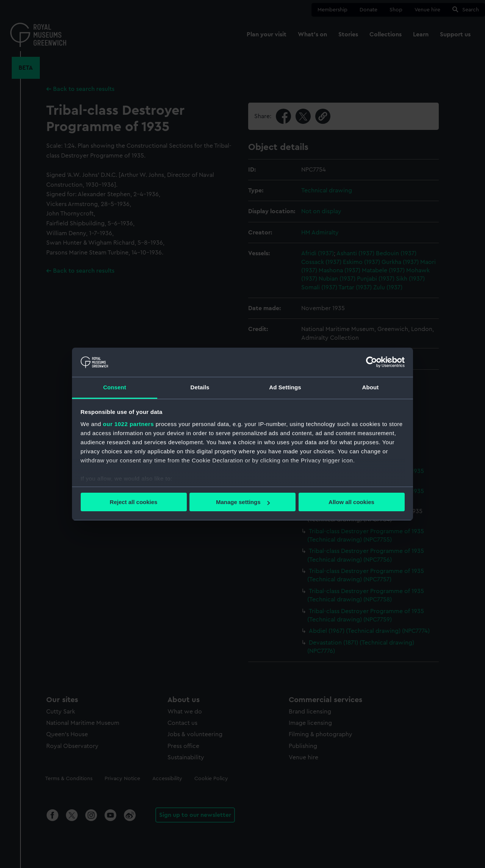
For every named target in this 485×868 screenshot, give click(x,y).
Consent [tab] (115, 387)
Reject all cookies (134, 502)
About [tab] (371, 387)
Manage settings (243, 502)
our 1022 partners (128, 424)
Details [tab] (200, 387)
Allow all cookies (351, 502)
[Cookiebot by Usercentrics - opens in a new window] (372, 362)
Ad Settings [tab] (285, 387)
